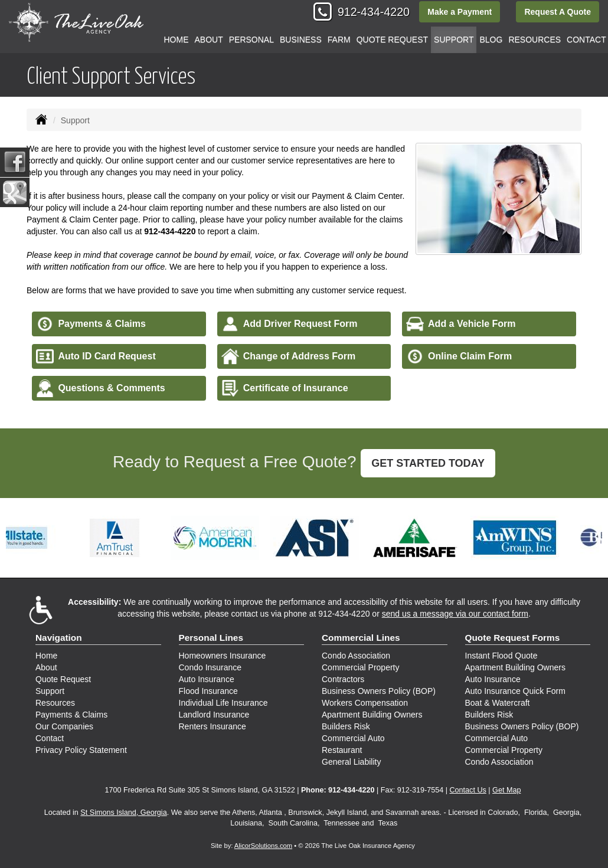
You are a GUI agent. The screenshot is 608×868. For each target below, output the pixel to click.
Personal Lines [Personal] (211, 638)
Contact (50, 738)
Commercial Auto (353, 738)
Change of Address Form (289, 356)
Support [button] (454, 40)
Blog (491, 40)
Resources (55, 703)
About (209, 40)
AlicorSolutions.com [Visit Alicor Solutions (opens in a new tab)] (263, 846)
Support (50, 691)
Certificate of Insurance (285, 388)
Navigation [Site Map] (59, 638)
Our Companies (64, 726)
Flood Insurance (208, 691)
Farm (339, 40)
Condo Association (356, 656)
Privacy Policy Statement (81, 750)
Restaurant (342, 750)
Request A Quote (558, 12)
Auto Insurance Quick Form (515, 691)
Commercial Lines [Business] (361, 638)
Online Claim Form (459, 356)
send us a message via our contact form (455, 614)
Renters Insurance (213, 726)
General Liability (351, 762)
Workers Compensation (365, 703)
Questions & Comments (100, 388)
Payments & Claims (91, 324)
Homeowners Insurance (223, 656)
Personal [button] (251, 40)
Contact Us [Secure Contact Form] (468, 790)
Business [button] (301, 40)
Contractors (343, 679)
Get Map (506, 790)
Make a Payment (460, 12)
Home (176, 40)
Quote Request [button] (392, 40)
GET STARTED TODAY (428, 463)
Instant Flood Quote (501, 656)
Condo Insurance (210, 667)
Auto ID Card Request (96, 356)
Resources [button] (535, 40)
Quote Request (63, 679)
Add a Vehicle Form (461, 324)
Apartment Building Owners (372, 715)
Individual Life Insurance (223, 703)
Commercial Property (360, 667)
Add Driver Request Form (290, 324)
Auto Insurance (207, 679)
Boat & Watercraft (498, 703)
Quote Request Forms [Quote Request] (513, 638)
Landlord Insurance (214, 715)
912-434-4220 (374, 12)
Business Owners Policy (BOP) (379, 691)
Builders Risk (346, 726)
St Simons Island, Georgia (123, 813)
